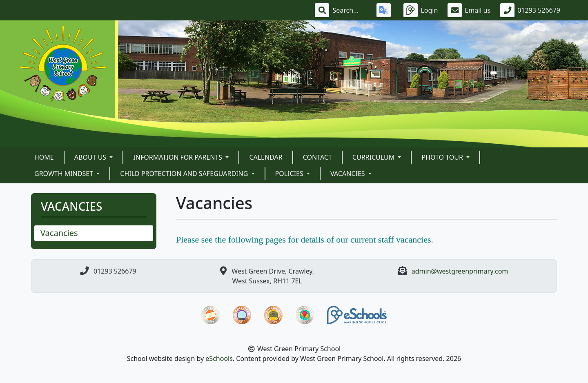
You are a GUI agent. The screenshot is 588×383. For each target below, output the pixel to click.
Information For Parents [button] (178, 157)
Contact (317, 157)
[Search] (350, 10)
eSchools (219, 359)
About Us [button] (91, 157)
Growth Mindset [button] (65, 174)
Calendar (266, 157)
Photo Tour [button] (443, 157)
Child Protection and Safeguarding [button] (185, 174)
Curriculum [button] (374, 157)
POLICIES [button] (290, 174)
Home (44, 157)
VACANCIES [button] (349, 174)
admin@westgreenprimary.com (460, 271)
